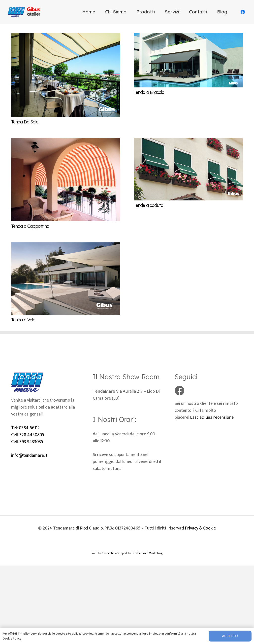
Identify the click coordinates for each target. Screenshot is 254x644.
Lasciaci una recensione (212, 417)
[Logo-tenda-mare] (25, 12)
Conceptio (108, 553)
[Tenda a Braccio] (188, 36)
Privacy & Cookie (200, 528)
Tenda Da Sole (25, 122)
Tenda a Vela (23, 320)
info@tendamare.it (29, 455)
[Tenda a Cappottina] (66, 141)
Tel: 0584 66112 (25, 428)
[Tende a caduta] (188, 141)
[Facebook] (243, 12)
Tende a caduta (148, 205)
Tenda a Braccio (149, 92)
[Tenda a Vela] (66, 246)
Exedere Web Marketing (147, 553)
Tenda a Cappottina (30, 226)
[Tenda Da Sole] (66, 36)
